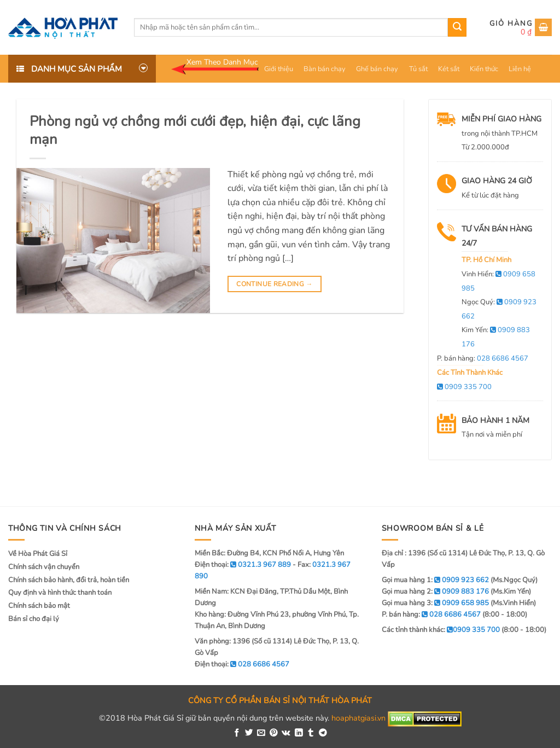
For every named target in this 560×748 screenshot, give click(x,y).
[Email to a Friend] (261, 733)
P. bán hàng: (483, 358)
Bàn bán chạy (325, 69)
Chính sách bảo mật (39, 606)
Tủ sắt (418, 69)
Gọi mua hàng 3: (435, 603)
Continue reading (275, 284)
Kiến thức (484, 69)
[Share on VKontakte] (286, 733)
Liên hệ (520, 69)
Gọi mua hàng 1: (435, 580)
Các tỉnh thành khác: (441, 630)
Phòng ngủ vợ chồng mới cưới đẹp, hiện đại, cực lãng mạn (195, 130)
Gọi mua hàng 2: (435, 592)
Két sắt (449, 69)
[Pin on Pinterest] (274, 733)
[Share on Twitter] (249, 733)
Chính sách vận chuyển (44, 567)
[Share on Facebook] (237, 733)
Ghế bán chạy (377, 69)
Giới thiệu (279, 69)
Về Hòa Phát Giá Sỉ (38, 554)
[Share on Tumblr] (311, 733)
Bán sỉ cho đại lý (34, 619)
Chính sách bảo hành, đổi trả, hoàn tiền (69, 580)
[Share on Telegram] (323, 733)
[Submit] (457, 27)
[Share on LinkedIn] (299, 733)
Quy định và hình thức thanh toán (60, 593)
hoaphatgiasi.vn (358, 718)
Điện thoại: (242, 664)
